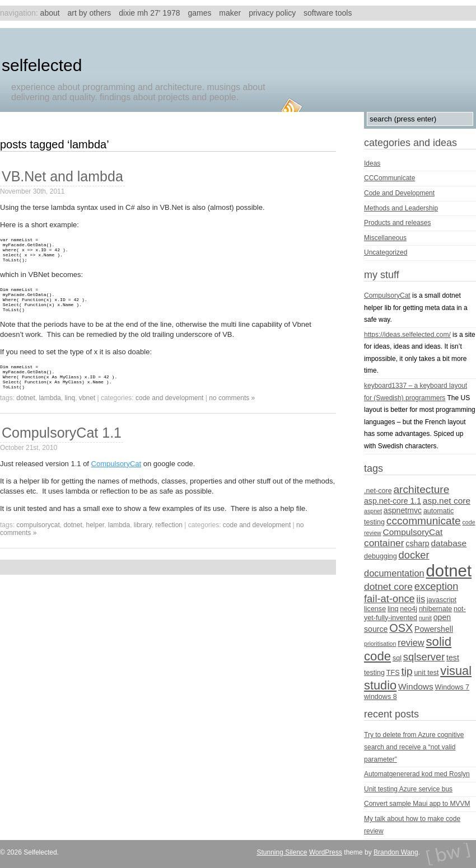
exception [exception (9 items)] (437, 586)
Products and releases (397, 223)
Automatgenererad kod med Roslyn (417, 774)
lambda (50, 415)
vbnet (87, 415)
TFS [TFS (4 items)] (393, 673)
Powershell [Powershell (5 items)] (434, 629)
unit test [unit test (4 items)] (426, 673)
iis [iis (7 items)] (421, 599)
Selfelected (42, 65)
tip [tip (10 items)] (407, 671)
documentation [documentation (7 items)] (394, 573)
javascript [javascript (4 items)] (442, 600)
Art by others (90, 13)
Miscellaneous (385, 238)
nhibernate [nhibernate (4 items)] (435, 609)
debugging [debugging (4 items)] (381, 556)
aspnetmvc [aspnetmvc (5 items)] (403, 510)
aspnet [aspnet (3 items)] (373, 511)
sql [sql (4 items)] (397, 658)
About (50, 13)
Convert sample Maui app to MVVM (417, 804)
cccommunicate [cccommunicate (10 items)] (424, 521)
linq (70, 415)
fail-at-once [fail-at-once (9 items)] (389, 599)
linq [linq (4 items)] (393, 609)
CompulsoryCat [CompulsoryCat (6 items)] (413, 532)
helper (95, 542)
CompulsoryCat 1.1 (62, 449)
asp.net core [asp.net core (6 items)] (447, 501)
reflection (169, 542)
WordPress (326, 852)
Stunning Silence (282, 852)
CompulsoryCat (116, 480)
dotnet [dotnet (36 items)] (449, 571)
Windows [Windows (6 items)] (416, 686)
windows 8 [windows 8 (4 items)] (381, 697)
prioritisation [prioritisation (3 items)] (380, 644)
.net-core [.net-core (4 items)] (378, 491)
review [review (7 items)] (411, 642)
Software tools (328, 13)
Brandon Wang (396, 852)
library (143, 542)
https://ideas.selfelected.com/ (407, 335)
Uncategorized (386, 252)
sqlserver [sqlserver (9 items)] (424, 657)
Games (199, 13)
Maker (230, 13)
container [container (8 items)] (384, 543)
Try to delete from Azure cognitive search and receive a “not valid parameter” (414, 747)
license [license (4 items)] (375, 609)
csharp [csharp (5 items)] (417, 543)
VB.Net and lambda (62, 176)
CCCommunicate (389, 178)
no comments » (232, 415)
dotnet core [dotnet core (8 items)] (388, 587)
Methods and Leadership (401, 208)
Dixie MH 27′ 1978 (149, 13)
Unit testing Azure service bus (408, 789)
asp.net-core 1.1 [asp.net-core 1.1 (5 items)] (393, 501)
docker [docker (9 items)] (414, 555)
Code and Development (169, 415)
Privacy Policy (272, 13)
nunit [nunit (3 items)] (425, 618)
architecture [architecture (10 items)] (421, 489)
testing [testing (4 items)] (374, 673)
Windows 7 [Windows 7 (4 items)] (452, 687)
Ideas (372, 163)
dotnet (25, 415)
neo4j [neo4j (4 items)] (409, 609)
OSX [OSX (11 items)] (401, 628)
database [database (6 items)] (449, 543)
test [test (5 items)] (453, 658)
